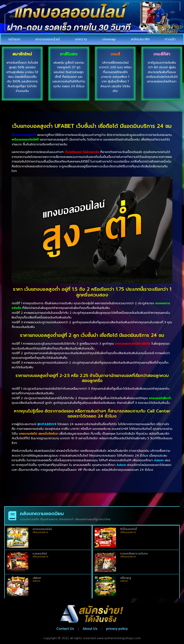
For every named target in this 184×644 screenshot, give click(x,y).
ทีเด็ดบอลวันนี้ (129, 529)
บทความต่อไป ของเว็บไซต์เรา (39, 434)
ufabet (37, 578)
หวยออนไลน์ (40, 554)
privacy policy (117, 629)
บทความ (81, 39)
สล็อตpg (126, 578)
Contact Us (65, 629)
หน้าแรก (14, 39)
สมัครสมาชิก (140, 39)
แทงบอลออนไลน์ (48, 39)
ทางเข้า (170, 39)
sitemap (109, 39)
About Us (90, 629)
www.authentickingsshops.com (119, 638)
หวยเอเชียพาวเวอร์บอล (134, 554)
